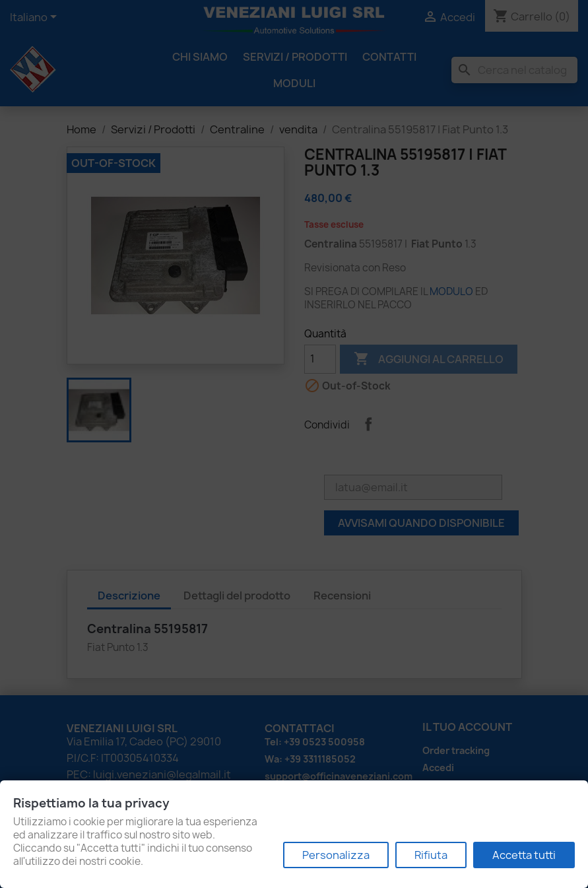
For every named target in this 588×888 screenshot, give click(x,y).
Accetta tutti (524, 855)
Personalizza (336, 855)
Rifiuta (431, 855)
